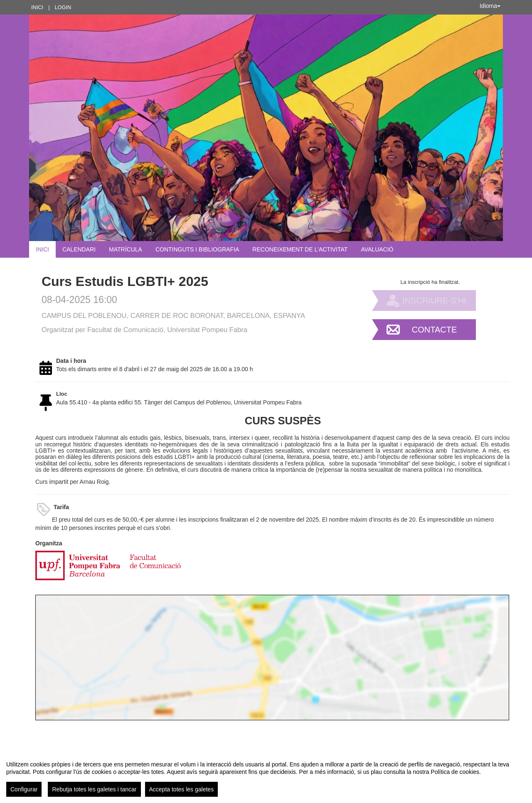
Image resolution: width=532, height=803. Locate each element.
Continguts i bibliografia (197, 249)
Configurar (24, 789)
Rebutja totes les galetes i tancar (94, 789)
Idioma (490, 6)
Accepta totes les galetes (182, 789)
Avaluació (377, 249)
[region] (266, 776)
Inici (37, 7)
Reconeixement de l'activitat (300, 249)
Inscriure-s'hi (434, 301)
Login (63, 7)
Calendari (79, 249)
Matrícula (126, 249)
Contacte (435, 330)
